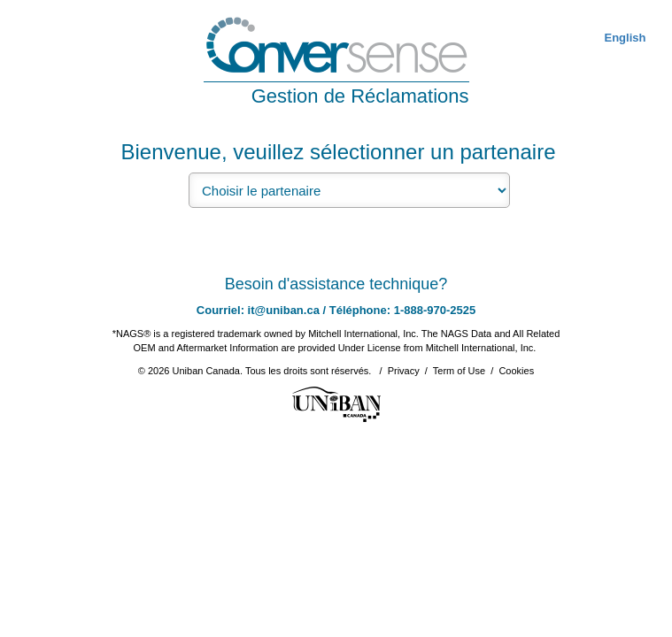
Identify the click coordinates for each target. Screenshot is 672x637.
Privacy (404, 371)
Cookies (516, 371)
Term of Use (459, 371)
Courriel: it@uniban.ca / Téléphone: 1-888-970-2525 (336, 310)
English (625, 38)
